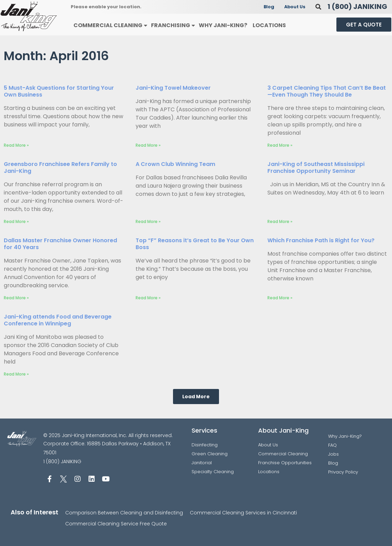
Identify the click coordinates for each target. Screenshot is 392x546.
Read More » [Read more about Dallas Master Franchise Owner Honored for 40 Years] (16, 298)
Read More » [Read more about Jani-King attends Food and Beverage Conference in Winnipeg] (16, 374)
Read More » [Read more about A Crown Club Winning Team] (148, 221)
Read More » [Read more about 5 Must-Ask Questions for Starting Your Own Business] (16, 145)
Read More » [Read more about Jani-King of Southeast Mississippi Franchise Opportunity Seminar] (280, 221)
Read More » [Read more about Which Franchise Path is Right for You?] (280, 298)
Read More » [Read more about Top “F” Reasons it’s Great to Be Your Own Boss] (148, 298)
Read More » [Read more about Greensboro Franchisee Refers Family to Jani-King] (16, 221)
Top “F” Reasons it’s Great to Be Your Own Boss (195, 244)
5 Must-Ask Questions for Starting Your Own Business (59, 91)
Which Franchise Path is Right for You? (321, 240)
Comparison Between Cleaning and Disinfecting (124, 513)
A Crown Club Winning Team (175, 164)
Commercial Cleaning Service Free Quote (116, 524)
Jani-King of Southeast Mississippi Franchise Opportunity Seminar (316, 168)
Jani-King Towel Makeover (173, 88)
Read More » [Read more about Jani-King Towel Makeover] (148, 145)
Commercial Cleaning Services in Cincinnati (243, 513)
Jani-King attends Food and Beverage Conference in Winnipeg (58, 320)
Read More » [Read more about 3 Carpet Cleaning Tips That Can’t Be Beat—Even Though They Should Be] (280, 145)
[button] (318, 7)
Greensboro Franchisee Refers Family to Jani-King (60, 168)
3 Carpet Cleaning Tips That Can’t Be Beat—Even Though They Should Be (327, 91)
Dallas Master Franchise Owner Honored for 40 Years (60, 244)
